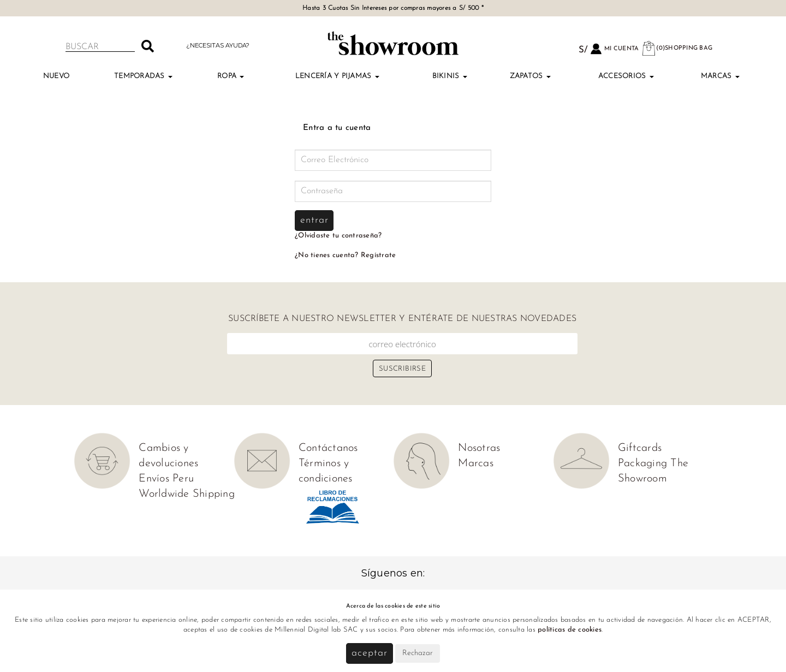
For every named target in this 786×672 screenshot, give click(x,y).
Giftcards (640, 448)
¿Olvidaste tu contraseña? (338, 236)
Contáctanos (328, 448)
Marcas (720, 76)
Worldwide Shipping (187, 494)
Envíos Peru (166, 479)
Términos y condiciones (326, 471)
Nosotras (479, 448)
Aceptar (369, 653)
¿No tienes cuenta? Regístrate (345, 255)
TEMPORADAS (143, 76)
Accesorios (626, 76)
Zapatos (530, 76)
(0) (677, 48)
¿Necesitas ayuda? (218, 45)
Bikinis (450, 76)
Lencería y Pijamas (337, 76)
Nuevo (56, 76)
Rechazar (418, 653)
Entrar (314, 220)
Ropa (231, 76)
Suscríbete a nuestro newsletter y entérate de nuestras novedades (402, 319)
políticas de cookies (570, 630)
